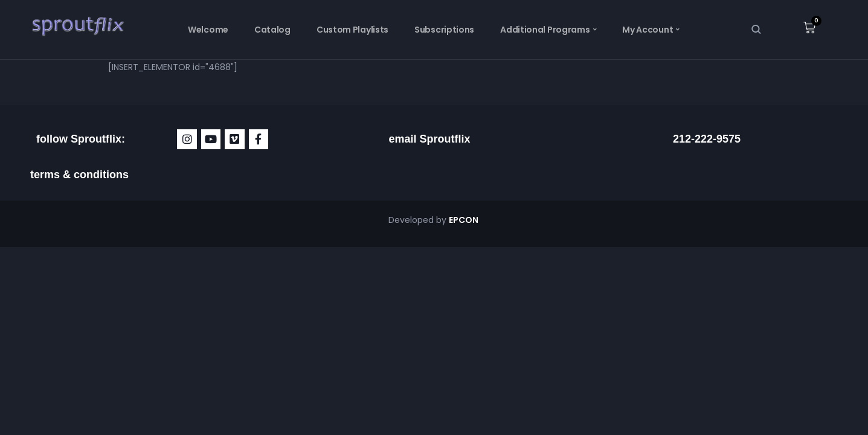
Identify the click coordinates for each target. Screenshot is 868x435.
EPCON (465, 220)
